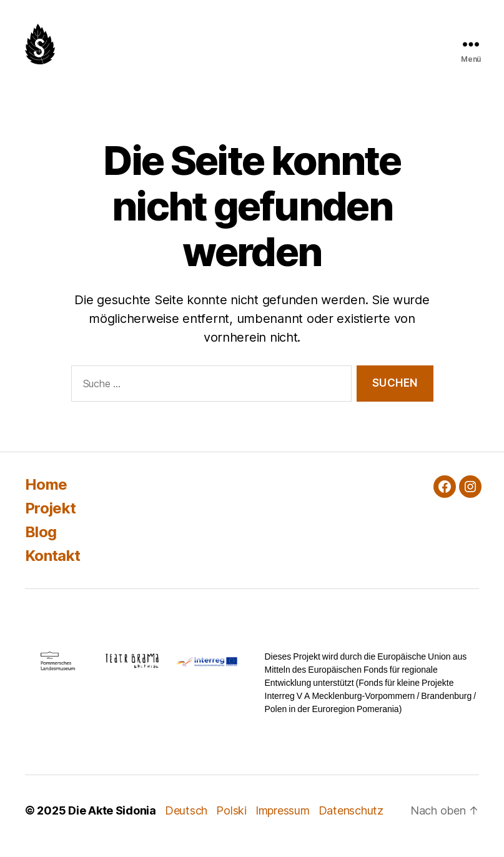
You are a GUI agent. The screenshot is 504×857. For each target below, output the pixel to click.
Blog (41, 532)
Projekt (50, 508)
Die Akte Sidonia (112, 810)
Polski (231, 810)
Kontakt (52, 556)
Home (46, 484)
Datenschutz (351, 810)
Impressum (283, 810)
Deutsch (186, 810)
